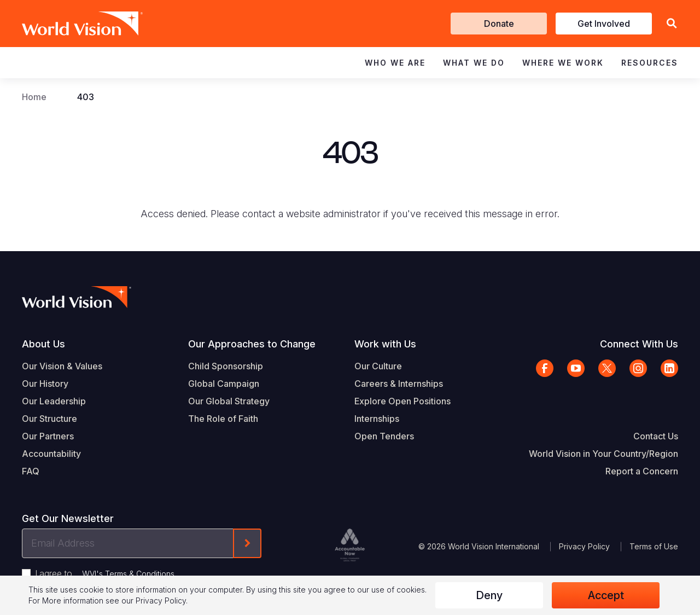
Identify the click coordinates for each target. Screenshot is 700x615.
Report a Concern (642, 471)
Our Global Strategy (229, 401)
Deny (489, 595)
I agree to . (106, 573)
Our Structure (49, 419)
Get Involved (604, 24)
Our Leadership (54, 401)
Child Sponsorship (226, 366)
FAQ (31, 471)
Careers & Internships (399, 384)
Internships (377, 419)
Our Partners (48, 436)
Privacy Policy (584, 546)
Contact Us (656, 436)
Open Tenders (384, 436)
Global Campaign (224, 384)
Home (34, 97)
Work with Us (385, 344)
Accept (606, 595)
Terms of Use (654, 546)
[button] (672, 24)
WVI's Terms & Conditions (128, 574)
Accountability (51, 454)
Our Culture (378, 366)
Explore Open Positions (402, 401)
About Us (43, 344)
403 (86, 97)
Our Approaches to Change (252, 344)
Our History (45, 384)
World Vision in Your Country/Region (603, 454)
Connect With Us (639, 344)
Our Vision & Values (62, 366)
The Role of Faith (223, 419)
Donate (499, 24)
